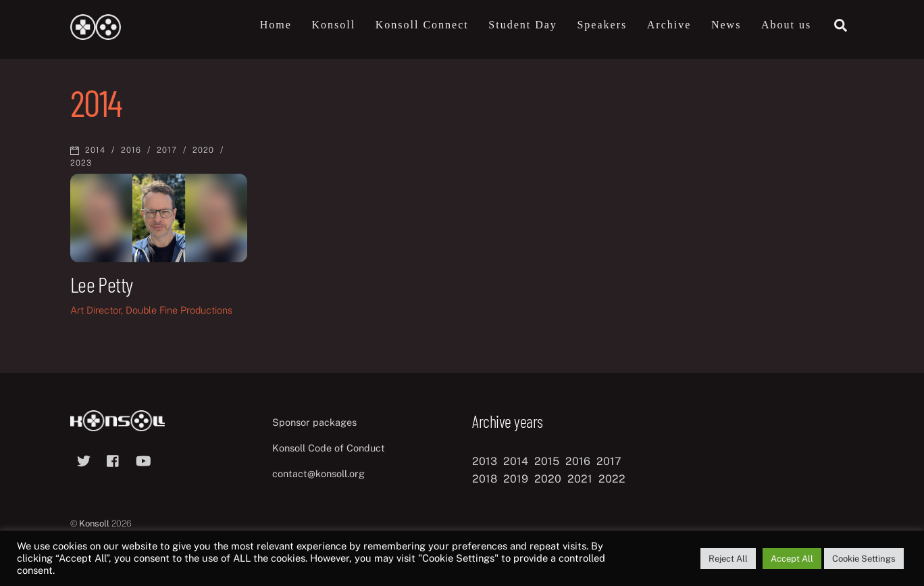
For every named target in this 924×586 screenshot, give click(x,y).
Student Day (523, 25)
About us (786, 25)
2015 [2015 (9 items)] (547, 461)
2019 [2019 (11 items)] (516, 479)
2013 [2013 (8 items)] (485, 461)
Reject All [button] (728, 559)
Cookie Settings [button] (864, 559)
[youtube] (143, 459)
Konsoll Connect (422, 25)
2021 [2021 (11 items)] (580, 479)
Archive (669, 25)
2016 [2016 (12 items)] (578, 461)
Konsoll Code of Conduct (329, 448)
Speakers (602, 25)
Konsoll (333, 25)
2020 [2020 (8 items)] (548, 479)
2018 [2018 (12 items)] (485, 479)
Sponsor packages (314, 422)
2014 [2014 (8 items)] (516, 461)
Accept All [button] (792, 559)
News (726, 25)
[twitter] (84, 459)
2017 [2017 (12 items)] (609, 461)
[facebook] (113, 459)
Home (276, 25)
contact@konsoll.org (318, 473)
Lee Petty (101, 284)
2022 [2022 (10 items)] (612, 479)
